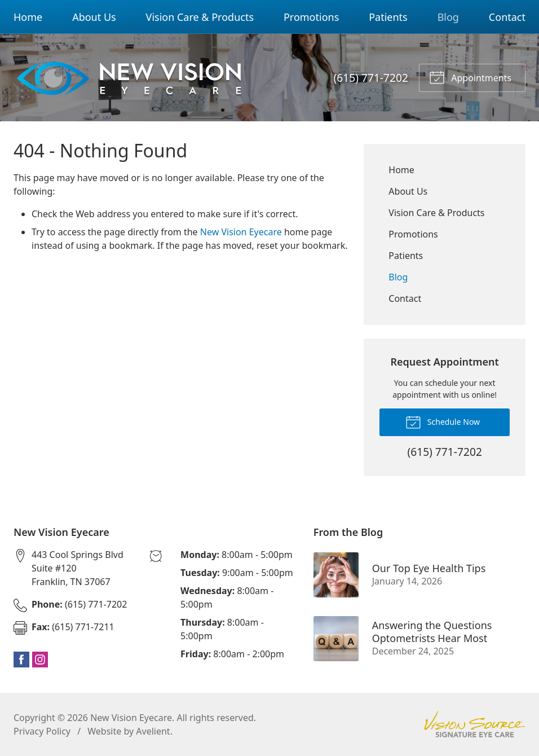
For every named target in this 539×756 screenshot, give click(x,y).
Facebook (21, 660)
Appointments (470, 77)
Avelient (153, 731)
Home (28, 17)
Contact (507, 17)
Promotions (311, 17)
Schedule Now (443, 421)
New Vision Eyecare (241, 232)
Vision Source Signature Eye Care (475, 724)
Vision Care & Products (200, 17)
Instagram (40, 660)
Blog (448, 17)
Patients (388, 17)
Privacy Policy (42, 731)
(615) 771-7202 (371, 78)
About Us (94, 17)
